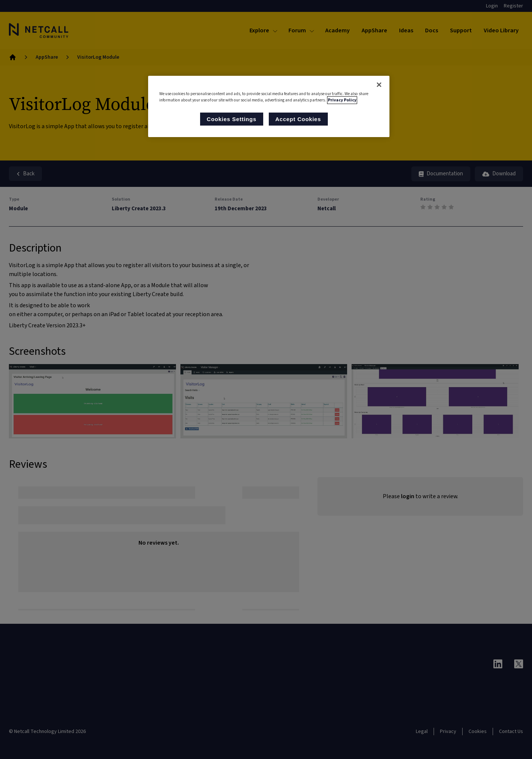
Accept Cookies (298, 119)
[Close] (379, 85)
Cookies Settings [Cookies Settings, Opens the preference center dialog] (232, 119)
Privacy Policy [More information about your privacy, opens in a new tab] (342, 100)
